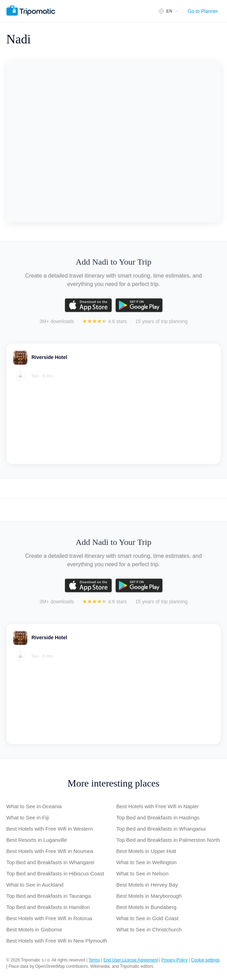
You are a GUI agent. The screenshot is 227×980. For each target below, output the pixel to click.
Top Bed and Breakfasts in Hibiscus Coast (55, 873)
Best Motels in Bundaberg (147, 907)
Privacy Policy (175, 960)
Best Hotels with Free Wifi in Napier (158, 806)
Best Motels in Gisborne (34, 929)
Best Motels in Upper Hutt (146, 851)
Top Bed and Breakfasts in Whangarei (50, 862)
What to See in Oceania (34, 806)
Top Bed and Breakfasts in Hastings (158, 817)
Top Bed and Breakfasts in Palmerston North (168, 840)
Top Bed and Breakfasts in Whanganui (161, 829)
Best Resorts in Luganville (37, 840)
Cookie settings (205, 960)
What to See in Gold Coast (148, 918)
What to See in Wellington (147, 862)
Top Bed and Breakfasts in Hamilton (48, 907)
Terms (94, 960)
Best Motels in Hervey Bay (147, 885)
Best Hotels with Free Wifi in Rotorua (49, 918)
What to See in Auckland (35, 885)
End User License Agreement (131, 960)
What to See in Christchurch (149, 929)
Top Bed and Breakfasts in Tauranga (49, 896)
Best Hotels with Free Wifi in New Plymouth (57, 941)
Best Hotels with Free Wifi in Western (49, 829)
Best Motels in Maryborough (149, 896)
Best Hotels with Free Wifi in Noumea (50, 851)
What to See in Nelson (143, 873)
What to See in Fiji (28, 817)
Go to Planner (203, 11)
